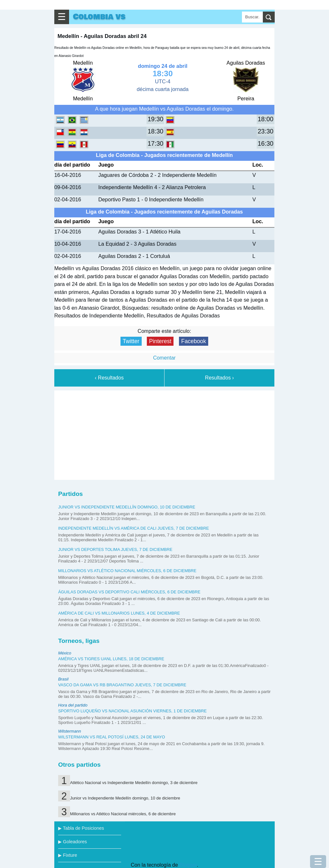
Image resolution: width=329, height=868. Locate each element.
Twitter (131, 341)
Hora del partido (73, 705)
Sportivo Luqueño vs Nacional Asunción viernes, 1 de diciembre (132, 711)
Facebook (194, 341)
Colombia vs (99, 17)
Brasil (63, 679)
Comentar (164, 358)
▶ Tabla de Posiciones (81, 828)
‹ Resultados (109, 378)
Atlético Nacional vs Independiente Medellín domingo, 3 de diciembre (134, 783)
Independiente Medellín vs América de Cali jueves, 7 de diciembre (133, 528)
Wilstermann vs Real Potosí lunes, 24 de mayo (112, 737)
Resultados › (219, 378)
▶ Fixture (68, 855)
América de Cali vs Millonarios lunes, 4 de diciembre (119, 613)
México (65, 653)
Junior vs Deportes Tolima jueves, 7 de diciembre (115, 549)
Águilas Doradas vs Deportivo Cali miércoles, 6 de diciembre (129, 592)
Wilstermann (70, 731)
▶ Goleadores (72, 842)
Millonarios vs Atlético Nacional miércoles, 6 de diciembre (127, 571)
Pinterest (160, 341)
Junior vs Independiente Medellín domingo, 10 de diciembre (127, 507)
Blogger (188, 865)
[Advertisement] (164, 434)
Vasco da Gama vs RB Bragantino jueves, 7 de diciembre (122, 685)
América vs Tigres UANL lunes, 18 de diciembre (111, 659)
